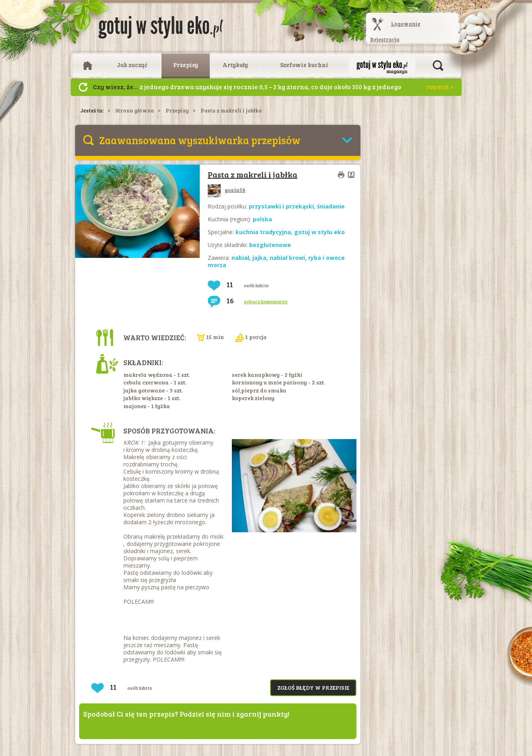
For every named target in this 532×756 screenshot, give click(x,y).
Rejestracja (385, 39)
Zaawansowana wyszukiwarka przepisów (200, 140)
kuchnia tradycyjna (263, 232)
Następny (83, 87)
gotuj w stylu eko (319, 232)
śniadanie (331, 206)
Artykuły (235, 65)
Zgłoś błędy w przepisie (313, 688)
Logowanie (406, 24)
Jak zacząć (132, 65)
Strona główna (135, 110)
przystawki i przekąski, (283, 206)
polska (262, 219)
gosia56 (227, 190)
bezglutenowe (270, 245)
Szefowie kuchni (304, 65)
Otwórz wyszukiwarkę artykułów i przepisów (438, 65)
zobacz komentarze (266, 301)
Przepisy (186, 65)
